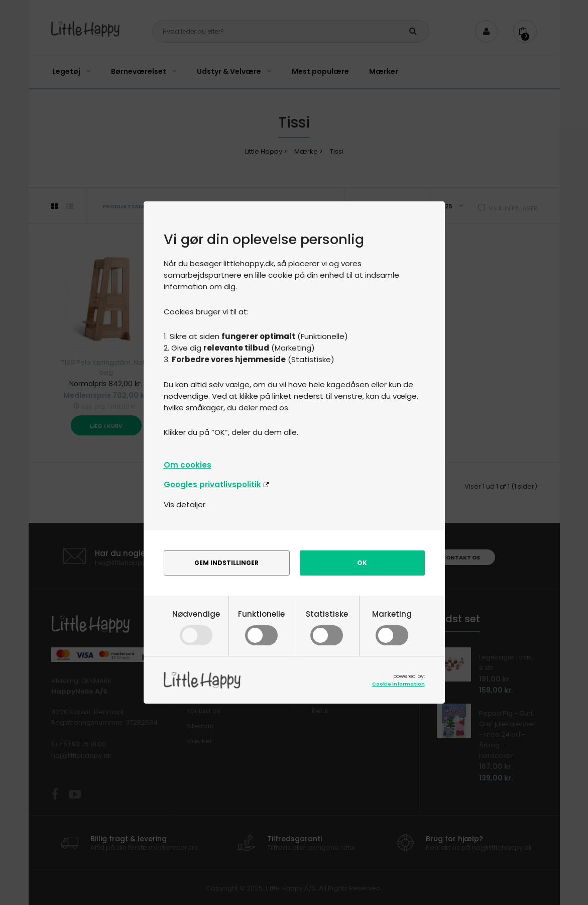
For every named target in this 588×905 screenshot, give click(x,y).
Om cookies (188, 465)
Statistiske (327, 626)
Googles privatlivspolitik (212, 484)
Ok (362, 563)
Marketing (392, 626)
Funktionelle (261, 626)
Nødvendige (196, 626)
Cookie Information (398, 684)
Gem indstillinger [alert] (226, 563)
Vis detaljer (185, 504)
